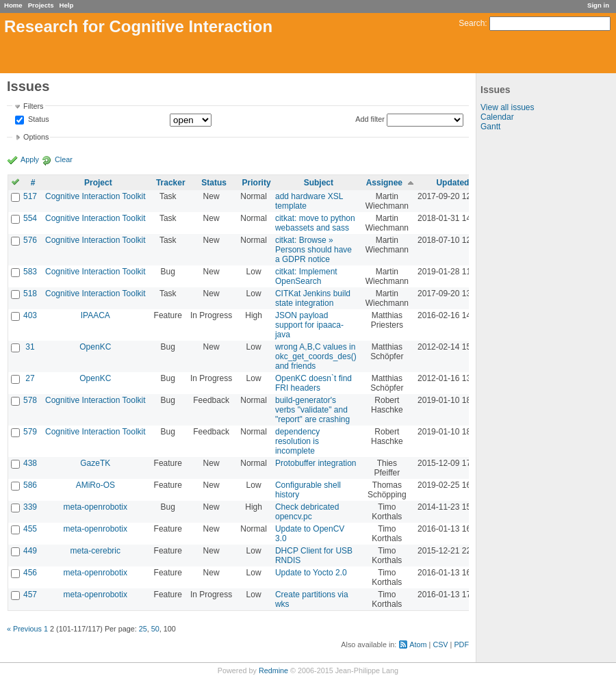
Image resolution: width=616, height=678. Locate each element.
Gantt (490, 127)
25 (143, 629)
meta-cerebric (95, 551)
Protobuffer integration (316, 463)
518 (30, 294)
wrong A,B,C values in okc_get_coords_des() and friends (316, 356)
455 (30, 529)
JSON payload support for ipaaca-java (309, 325)
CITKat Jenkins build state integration (313, 298)
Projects (41, 5)
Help (67, 5)
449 (30, 551)
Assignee (384, 183)
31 (30, 347)
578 (30, 400)
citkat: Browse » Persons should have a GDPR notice (313, 250)
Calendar (497, 117)
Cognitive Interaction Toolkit (95, 196)
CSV (440, 644)
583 (30, 272)
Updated (452, 183)
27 (30, 378)
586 (30, 485)
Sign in (598, 5)
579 (30, 432)
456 (30, 573)
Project (98, 183)
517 (30, 196)
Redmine (273, 670)
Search (472, 23)
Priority (257, 183)
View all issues (507, 107)
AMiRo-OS (95, 485)
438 (30, 463)
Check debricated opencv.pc (307, 512)
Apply (30, 159)
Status (38, 120)
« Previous (24, 629)
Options (36, 137)
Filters (33, 106)
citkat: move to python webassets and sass (315, 223)
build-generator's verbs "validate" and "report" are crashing (312, 410)
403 (30, 315)
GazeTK (95, 463)
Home (13, 5)
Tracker (171, 183)
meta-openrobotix (95, 507)
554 (30, 218)
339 (30, 507)
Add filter (370, 119)
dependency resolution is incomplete (297, 441)
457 (30, 595)
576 (30, 240)
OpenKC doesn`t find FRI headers (313, 383)
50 (155, 629)
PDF (461, 644)
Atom (418, 644)
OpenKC (95, 347)
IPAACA (95, 315)
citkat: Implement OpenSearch (306, 276)
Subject (319, 183)
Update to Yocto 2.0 (311, 573)
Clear (64, 159)
